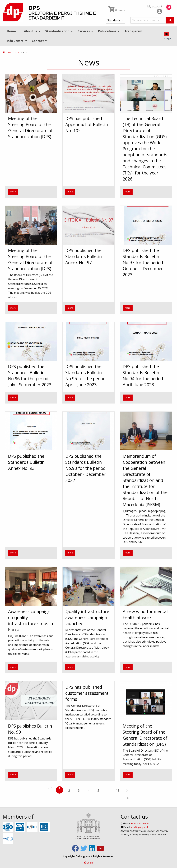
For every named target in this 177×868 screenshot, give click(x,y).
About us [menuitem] (31, 31)
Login (90, 863)
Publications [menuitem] (107, 31)
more (13, 192)
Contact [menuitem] (38, 41)
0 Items (117, 10)
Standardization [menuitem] (57, 31)
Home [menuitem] (11, 31)
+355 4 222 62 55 (140, 823)
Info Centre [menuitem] (15, 41)
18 (118, 790)
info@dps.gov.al (139, 827)
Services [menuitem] (84, 31)
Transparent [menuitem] (134, 31)
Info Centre (14, 52)
